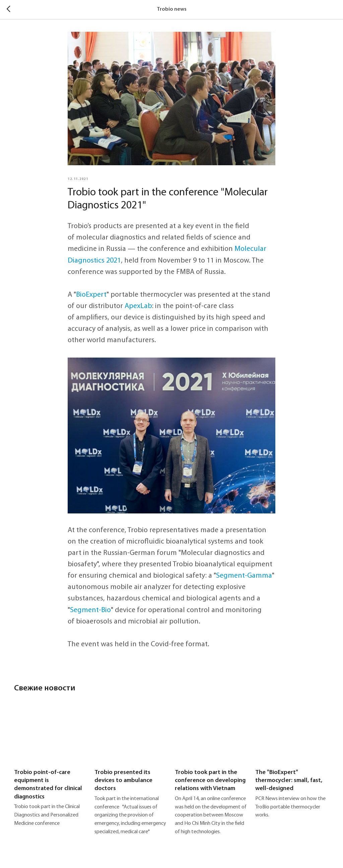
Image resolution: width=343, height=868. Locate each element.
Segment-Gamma (244, 576)
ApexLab (138, 306)
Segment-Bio (90, 610)
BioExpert (91, 295)
